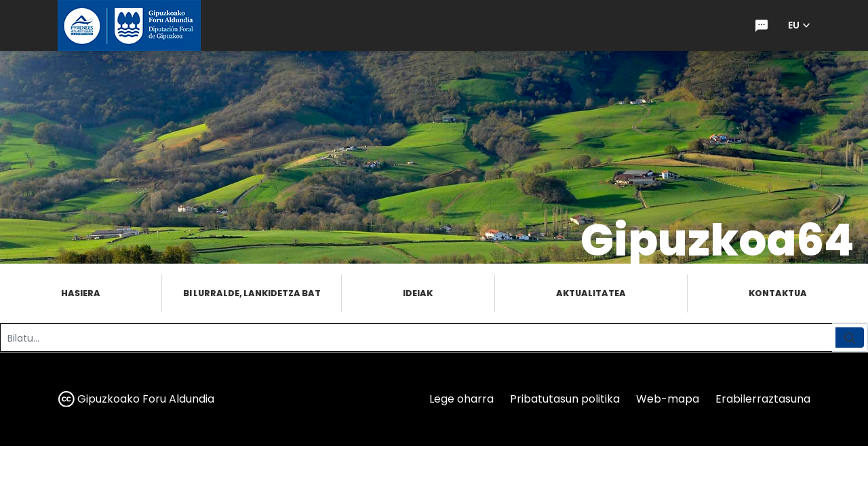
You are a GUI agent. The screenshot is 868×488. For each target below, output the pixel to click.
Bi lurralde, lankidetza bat (252, 293)
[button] (799, 25)
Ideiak (418, 293)
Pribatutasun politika (565, 399)
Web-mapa (668, 399)
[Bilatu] (416, 338)
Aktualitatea (591, 293)
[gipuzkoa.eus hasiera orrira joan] (129, 25)
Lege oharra (461, 399)
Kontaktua (778, 293)
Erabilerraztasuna (763, 399)
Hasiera (81, 293)
